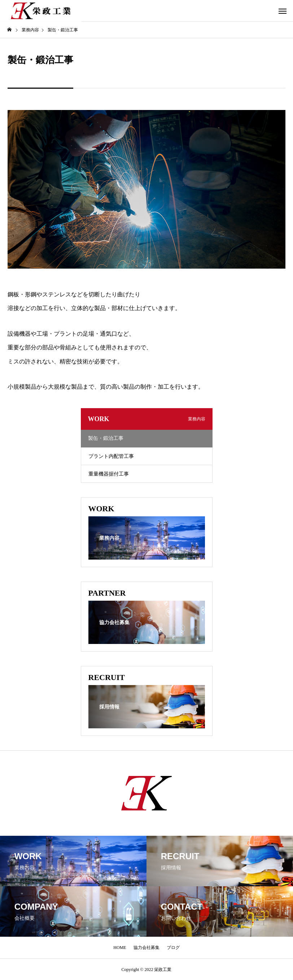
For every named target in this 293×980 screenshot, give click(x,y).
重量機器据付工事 (109, 474)
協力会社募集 (146, 948)
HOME (120, 948)
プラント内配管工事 (111, 456)
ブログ (173, 948)
